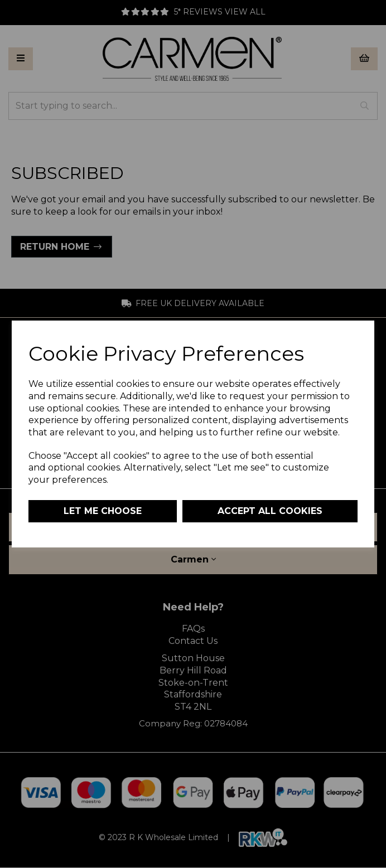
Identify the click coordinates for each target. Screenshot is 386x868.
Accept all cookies (270, 511)
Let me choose (103, 511)
